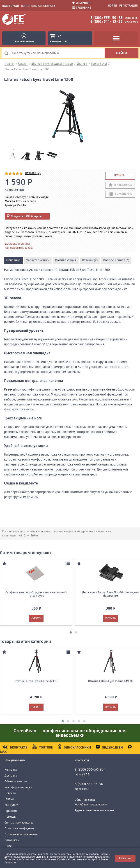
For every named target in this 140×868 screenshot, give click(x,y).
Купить (119, 175)
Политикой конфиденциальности (89, 857)
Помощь (10, 817)
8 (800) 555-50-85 (107, 18)
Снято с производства (19, 823)
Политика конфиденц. (20, 829)
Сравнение (82, 8)
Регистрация (129, 6)
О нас (8, 846)
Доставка (11, 776)
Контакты (11, 770)
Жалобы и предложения (91, 805)
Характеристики (38, 260)
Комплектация (66, 260)
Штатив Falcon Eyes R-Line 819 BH (111, 682)
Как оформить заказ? (19, 248)
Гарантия (11, 811)
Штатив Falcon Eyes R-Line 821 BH (36, 682)
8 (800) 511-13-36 (106, 22)
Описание (13, 260)
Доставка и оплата (17, 244)
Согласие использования (21, 835)
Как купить (12, 805)
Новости (10, 794)
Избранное (82, 3)
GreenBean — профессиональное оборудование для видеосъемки (70, 733)
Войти (113, 6)
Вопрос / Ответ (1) (116, 260)
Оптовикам (12, 841)
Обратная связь (85, 800)
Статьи (9, 799)
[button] (71, 633)
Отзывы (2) (33, 173)
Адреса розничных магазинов (94, 811)
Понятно (125, 858)
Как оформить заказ (18, 788)
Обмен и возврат (16, 782)
